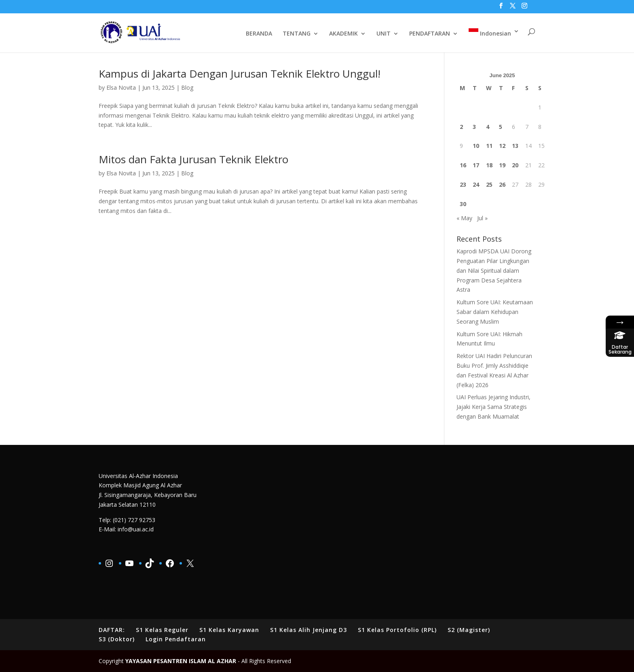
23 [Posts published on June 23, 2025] (463, 184)
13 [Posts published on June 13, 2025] (515, 146)
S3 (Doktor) (117, 639)
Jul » (482, 218)
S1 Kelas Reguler (162, 630)
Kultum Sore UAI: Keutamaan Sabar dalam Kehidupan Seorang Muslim (495, 312)
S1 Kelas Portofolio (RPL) (397, 630)
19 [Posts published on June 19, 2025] (502, 165)
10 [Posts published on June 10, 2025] (476, 146)
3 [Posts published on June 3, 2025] (474, 127)
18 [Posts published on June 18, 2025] (489, 165)
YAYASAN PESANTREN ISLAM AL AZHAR (181, 661)
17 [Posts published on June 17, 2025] (476, 165)
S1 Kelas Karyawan (229, 630)
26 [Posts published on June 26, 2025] (502, 184)
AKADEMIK (343, 34)
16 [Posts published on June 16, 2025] (463, 165)
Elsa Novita (121, 87)
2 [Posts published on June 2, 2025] (461, 127)
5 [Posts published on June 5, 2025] (501, 127)
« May (464, 218)
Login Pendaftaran (176, 639)
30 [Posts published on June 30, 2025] (463, 204)
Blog (187, 87)
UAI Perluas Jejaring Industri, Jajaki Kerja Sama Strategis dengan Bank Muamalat (493, 407)
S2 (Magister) (469, 630)
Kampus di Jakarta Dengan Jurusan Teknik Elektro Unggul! (240, 74)
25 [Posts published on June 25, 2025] (489, 184)
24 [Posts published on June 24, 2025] (476, 184)
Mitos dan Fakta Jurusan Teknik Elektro (193, 159)
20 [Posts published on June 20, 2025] (515, 165)
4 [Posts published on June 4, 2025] (488, 127)
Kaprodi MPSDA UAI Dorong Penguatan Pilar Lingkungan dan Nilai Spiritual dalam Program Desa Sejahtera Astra (494, 270)
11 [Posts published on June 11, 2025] (489, 146)
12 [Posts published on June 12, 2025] (502, 146)
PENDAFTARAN (430, 34)
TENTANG (297, 34)
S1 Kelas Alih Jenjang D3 (309, 630)
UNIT (384, 34)
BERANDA (259, 34)
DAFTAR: (112, 630)
